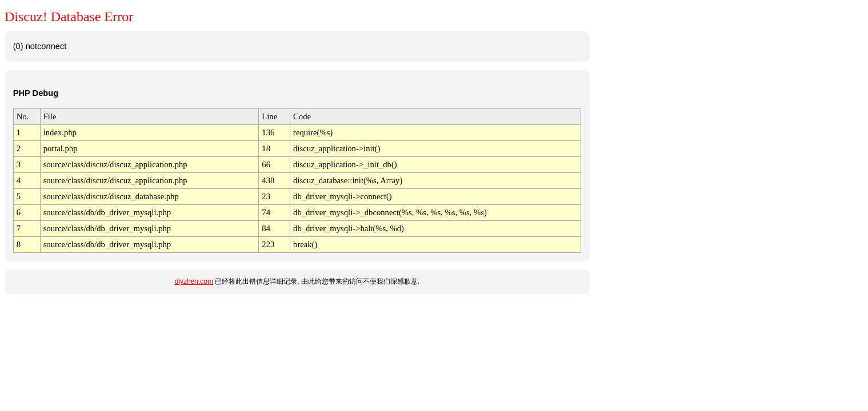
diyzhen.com (194, 281)
